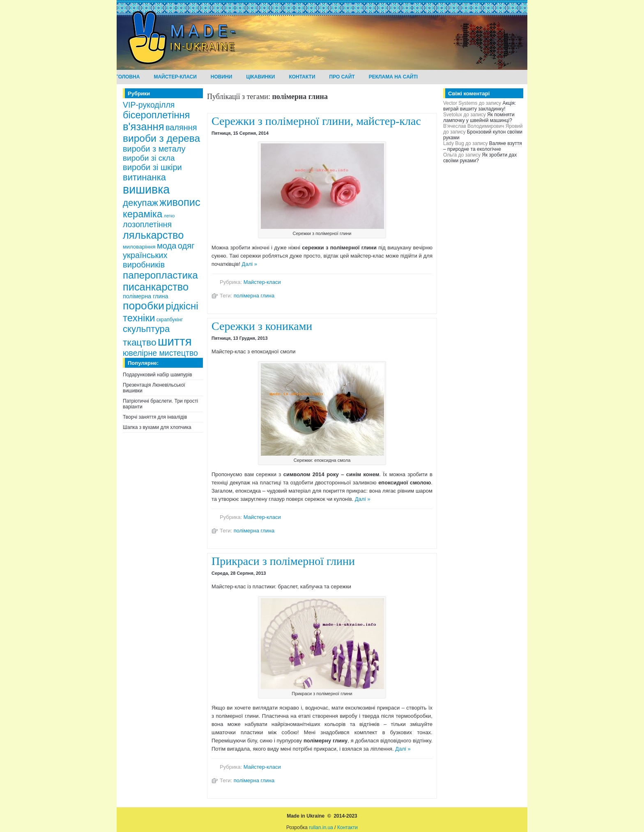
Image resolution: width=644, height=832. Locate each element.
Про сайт (342, 77)
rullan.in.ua (321, 827)
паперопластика (160, 275)
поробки (144, 306)
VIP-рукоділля (149, 105)
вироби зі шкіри (152, 167)
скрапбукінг (170, 320)
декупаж (140, 203)
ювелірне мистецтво (160, 353)
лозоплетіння (147, 224)
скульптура (146, 329)
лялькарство (153, 235)
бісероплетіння (156, 115)
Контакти (302, 77)
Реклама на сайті (393, 77)
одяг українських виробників (159, 255)
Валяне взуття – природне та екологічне (483, 146)
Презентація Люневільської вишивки (154, 388)
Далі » (250, 264)
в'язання (144, 127)
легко (169, 216)
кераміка (143, 214)
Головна (128, 77)
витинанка (144, 177)
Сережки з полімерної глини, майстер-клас (316, 121)
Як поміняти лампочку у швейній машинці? (479, 118)
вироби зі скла (149, 158)
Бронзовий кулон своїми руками (483, 135)
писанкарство (156, 287)
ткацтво (140, 342)
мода (167, 246)
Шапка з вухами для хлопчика (157, 427)
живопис (180, 202)
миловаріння (139, 247)
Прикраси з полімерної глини (283, 561)
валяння (181, 127)
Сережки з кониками (262, 326)
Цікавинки (260, 77)
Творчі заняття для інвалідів (155, 417)
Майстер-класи (175, 77)
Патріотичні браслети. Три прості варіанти (160, 404)
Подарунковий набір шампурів (158, 375)
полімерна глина (146, 296)
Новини (222, 77)
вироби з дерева (161, 138)
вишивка (146, 189)
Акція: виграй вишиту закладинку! (480, 106)
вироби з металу (154, 149)
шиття (175, 341)
